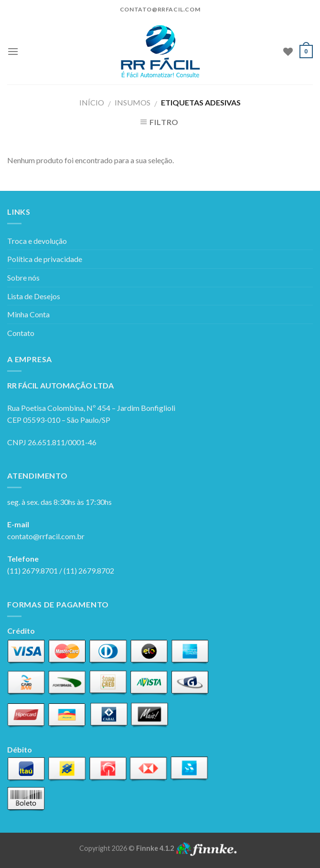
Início (92, 102)
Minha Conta (28, 314)
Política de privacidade (45, 259)
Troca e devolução (37, 241)
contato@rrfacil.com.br (46, 536)
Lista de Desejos (34, 296)
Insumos (133, 102)
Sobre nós (23, 277)
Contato (21, 333)
